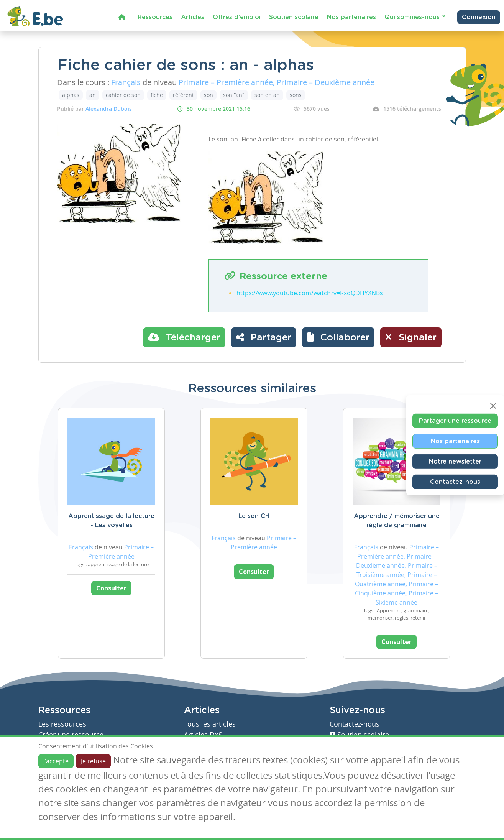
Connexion (479, 17)
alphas (71, 95)
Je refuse (93, 761)
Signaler (411, 337)
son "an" (234, 95)
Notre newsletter (455, 461)
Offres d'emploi (237, 17)
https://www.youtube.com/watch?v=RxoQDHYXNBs (310, 293)
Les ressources (62, 724)
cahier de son (123, 95)
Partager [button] (264, 337)
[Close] (493, 406)
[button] (338, 337)
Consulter (111, 588)
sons (296, 95)
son (208, 95)
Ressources (155, 17)
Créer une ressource (71, 735)
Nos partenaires (351, 17)
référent (183, 95)
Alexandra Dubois (109, 109)
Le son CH (254, 516)
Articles (193, 17)
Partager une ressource (455, 421)
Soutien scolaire (294, 17)
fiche (157, 95)
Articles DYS (203, 735)
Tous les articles (210, 724)
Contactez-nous (455, 482)
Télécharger (184, 337)
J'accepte (56, 761)
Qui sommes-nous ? (415, 17)
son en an (267, 95)
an (93, 95)
